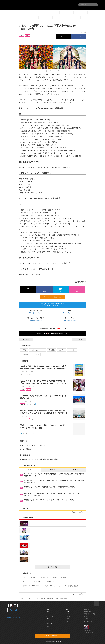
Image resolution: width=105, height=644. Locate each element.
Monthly (75, 470)
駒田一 (24, 578)
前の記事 (24, 339)
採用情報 (86, 616)
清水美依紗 (50, 582)
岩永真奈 (61, 350)
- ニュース (67, 612)
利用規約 (86, 619)
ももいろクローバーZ (37, 350)
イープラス (22, 598)
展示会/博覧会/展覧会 (71, 586)
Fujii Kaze (25, 590)
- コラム (67, 619)
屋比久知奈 (44, 578)
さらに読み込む (58, 567)
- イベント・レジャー (52, 614)
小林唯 (54, 578)
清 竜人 (24, 350)
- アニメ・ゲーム (51, 619)
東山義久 (63, 578)
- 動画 (66, 609)
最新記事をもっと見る (78, 512)
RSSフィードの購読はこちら (54, 297)
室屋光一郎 (35, 354)
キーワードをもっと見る (78, 594)
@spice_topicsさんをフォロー (16, 617)
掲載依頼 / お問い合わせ (90, 614)
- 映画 (48, 626)
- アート (48, 621)
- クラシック (50, 616)
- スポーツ (49, 624)
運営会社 (86, 609)
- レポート (67, 616)
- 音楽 (48, 609)
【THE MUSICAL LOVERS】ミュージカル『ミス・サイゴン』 (41, 586)
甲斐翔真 (33, 578)
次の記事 (81, 339)
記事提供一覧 (87, 612)
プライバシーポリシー (90, 621)
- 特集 (66, 621)
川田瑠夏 (25, 354)
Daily (30, 470)
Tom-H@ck (72, 350)
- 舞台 (48, 612)
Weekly (53, 470)
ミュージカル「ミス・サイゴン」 (32, 582)
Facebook (13, 610)
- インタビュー (69, 614)
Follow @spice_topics (35, 313)
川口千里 (51, 350)
